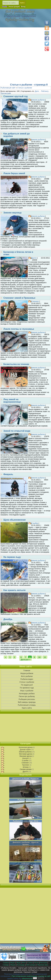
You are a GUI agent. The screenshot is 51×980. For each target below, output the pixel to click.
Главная (25, 671)
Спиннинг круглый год (16, 96)
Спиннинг (35, 301)
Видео (13, 963)
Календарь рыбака (25, 694)
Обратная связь (43, 965)
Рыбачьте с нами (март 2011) (26, 821)
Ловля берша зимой (14, 173)
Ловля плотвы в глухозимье (19, 329)
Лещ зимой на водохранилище (12, 401)
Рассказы (44, 963)
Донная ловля (25, 750)
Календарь (21, 965)
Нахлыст (26, 758)
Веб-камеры (31, 965)
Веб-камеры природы (26, 702)
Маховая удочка (26, 756)
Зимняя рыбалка (38, 100)
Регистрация (14, 7)
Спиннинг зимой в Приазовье (19, 298)
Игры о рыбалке (26, 691)
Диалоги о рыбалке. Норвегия (26, 779)
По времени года (26, 688)
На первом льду (12, 557)
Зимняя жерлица (12, 213)
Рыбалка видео (25, 679)
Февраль (8, 474)
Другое (34, 258)
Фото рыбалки (26, 676)
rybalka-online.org (14, 979)
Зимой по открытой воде (17, 431)
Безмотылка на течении (16, 364)
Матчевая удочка (26, 754)
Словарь (6, 965)
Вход (23, 7)
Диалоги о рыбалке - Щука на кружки (26, 843)
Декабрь (8, 619)
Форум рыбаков (26, 673)
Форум (13, 965)
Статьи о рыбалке (26, 682)
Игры (18, 963)
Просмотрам (6, 93)
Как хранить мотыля (14, 590)
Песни (36, 963)
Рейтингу (45, 91)
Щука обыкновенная (14, 520)
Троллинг (26, 765)
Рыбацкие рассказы (25, 699)
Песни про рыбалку (25, 696)
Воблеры (26, 863)
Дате (37, 91)
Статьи (30, 963)
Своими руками (26, 769)
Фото (24, 963)
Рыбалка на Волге (26, 800)
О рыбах (35, 523)
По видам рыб (26, 685)
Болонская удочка (26, 747)
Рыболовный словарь (25, 705)
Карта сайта (26, 708)
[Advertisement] (26, 54)
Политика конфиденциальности (17, 974)
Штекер (26, 767)
